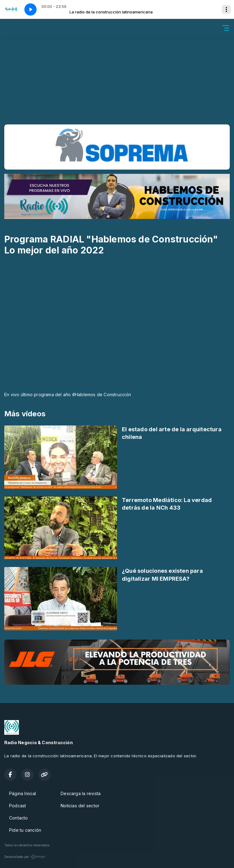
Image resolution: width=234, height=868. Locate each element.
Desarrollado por (25, 857)
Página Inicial (23, 793)
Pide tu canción (25, 830)
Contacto (19, 818)
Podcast (18, 806)
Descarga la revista (81, 793)
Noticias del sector (80, 806)
